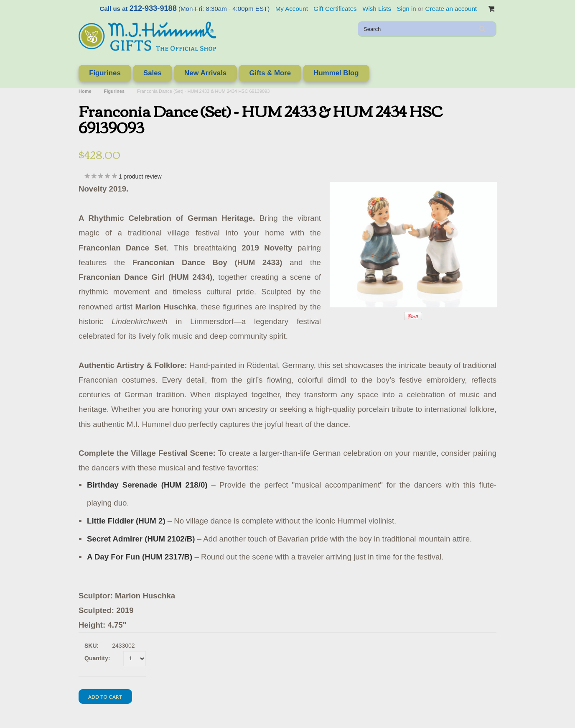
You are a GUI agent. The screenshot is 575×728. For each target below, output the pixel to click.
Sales (153, 73)
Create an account (451, 9)
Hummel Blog (336, 73)
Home (85, 91)
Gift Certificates (335, 9)
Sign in (406, 9)
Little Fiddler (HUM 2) (126, 521)
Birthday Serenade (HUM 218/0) (147, 485)
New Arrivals (205, 73)
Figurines (105, 73)
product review (140, 176)
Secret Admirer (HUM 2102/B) (141, 539)
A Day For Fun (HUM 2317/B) (140, 557)
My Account (292, 9)
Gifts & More (270, 73)
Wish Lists (377, 9)
